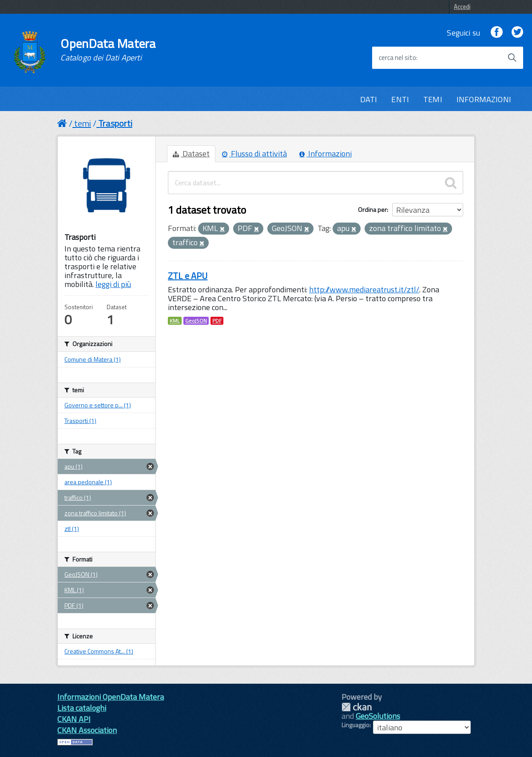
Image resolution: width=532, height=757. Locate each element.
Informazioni (326, 153)
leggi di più (113, 284)
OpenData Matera (108, 50)
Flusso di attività (254, 153)
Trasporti (115, 123)
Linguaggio (355, 725)
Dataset (191, 153)
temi (83, 123)
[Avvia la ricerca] (512, 58)
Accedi (462, 7)
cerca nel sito (397, 58)
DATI (369, 99)
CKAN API (74, 719)
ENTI (400, 99)
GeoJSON (196, 321)
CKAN (357, 707)
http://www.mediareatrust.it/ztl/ (364, 289)
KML (175, 321)
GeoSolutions (378, 716)
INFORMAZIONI (484, 99)
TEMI (433, 99)
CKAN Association (87, 730)
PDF (217, 321)
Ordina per (372, 209)
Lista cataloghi (82, 708)
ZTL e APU (188, 276)
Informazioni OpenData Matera (111, 697)
